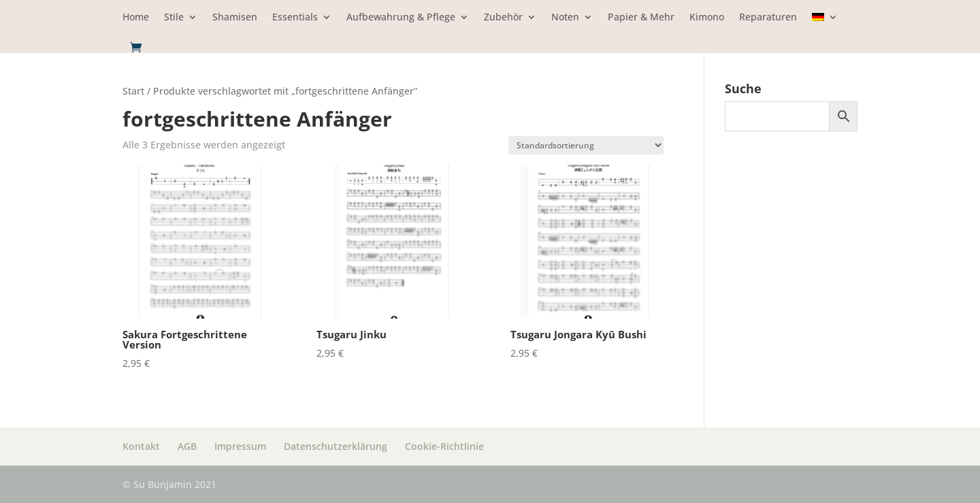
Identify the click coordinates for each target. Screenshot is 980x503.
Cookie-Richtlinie (444, 446)
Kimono (707, 18)
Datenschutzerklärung (336, 446)
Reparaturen (768, 18)
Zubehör (503, 18)
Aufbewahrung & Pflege (401, 18)
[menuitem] (825, 27)
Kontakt (141, 446)
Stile (174, 18)
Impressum (240, 446)
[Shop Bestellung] (586, 145)
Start (133, 91)
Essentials (295, 18)
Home (136, 18)
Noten (565, 18)
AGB (187, 446)
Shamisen (235, 18)
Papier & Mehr (641, 18)
